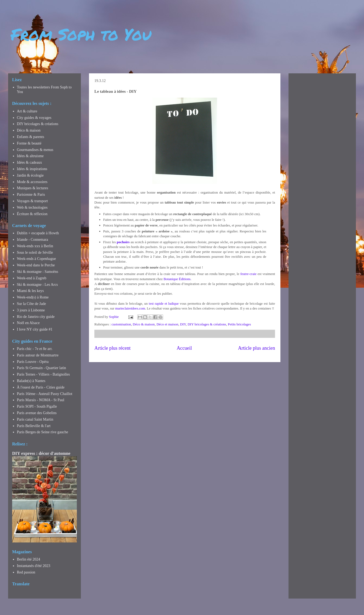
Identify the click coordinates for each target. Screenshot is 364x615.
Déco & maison (144, 324)
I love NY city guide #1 (35, 329)
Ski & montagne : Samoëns (38, 272)
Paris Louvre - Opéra (33, 362)
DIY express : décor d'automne (41, 453)
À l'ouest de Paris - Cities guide (41, 387)
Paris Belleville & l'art (34, 426)
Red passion (26, 572)
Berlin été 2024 (29, 559)
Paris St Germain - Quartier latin (42, 368)
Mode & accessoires (32, 182)
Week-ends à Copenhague (37, 259)
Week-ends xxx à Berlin (35, 246)
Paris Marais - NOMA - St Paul (41, 400)
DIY (183, 324)
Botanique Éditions (177, 279)
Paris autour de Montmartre (38, 355)
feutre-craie (248, 274)
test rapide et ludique (164, 303)
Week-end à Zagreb (32, 278)
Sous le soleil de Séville (35, 252)
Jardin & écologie (30, 175)
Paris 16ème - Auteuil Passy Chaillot (45, 394)
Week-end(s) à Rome (33, 297)
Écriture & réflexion (32, 214)
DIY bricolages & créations (207, 324)
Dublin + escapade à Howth (38, 233)
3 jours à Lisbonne (31, 310)
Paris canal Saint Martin (35, 419)
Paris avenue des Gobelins (37, 413)
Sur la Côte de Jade (32, 304)
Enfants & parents (31, 137)
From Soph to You (81, 34)
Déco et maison (167, 324)
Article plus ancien (257, 348)
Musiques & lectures (33, 188)
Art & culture (27, 111)
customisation (121, 324)
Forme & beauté (29, 143)
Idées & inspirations (32, 169)
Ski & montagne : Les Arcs (37, 285)
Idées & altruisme (30, 156)
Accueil (184, 348)
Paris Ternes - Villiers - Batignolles (43, 374)
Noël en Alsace (28, 323)
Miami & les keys (30, 291)
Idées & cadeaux (30, 162)
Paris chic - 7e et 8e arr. (35, 349)
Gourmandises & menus (35, 150)
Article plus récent (112, 348)
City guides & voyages (34, 118)
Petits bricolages (239, 324)
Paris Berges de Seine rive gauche (43, 432)
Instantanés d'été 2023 (34, 566)
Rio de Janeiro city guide (36, 317)
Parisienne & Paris (31, 195)
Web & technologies (32, 207)
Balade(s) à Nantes (31, 381)
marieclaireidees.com (130, 308)
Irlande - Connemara (33, 240)
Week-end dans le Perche (36, 265)
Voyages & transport (32, 201)
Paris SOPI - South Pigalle (37, 406)
